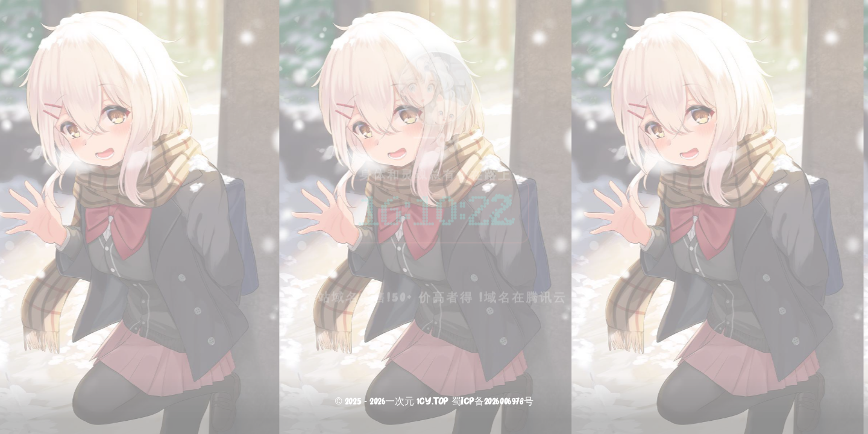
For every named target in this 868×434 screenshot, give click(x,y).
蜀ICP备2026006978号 (492, 402)
